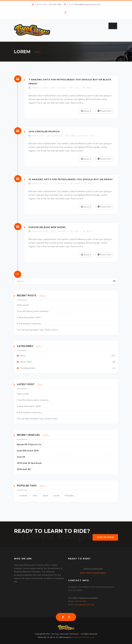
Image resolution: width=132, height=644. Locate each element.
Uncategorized (28, 368)
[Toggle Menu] (113, 26)
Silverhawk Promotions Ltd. (83, 637)
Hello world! (23, 305)
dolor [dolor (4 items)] (35, 495)
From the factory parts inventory (33, 311)
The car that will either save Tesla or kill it (37, 330)
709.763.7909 (81, 601)
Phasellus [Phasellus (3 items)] (69, 495)
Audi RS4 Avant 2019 (28, 451)
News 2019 (88, 136)
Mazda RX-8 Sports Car (29, 444)
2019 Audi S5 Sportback (29, 463)
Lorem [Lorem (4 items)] (57, 495)
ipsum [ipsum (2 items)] (46, 495)
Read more (104, 111)
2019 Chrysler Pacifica (44, 132)
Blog (89, 88)
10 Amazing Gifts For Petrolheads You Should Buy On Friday (71, 179)
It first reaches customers (29, 324)
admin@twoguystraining (84, 605)
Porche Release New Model (47, 227)
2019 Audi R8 (24, 469)
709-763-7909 (55, 4)
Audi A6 (21, 457)
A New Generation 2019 (29, 317)
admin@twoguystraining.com (88, 4)
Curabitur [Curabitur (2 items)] (23, 495)
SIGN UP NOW (105, 537)
